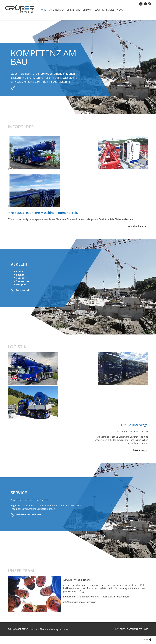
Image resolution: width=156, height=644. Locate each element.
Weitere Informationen (29, 514)
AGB (146, 629)
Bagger (20, 275)
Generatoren (23, 281)
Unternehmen (56, 10)
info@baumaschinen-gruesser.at (52, 629)
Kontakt (120, 629)
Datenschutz (134, 629)
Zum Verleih (23, 290)
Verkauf (87, 10)
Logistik (99, 10)
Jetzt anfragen (141, 450)
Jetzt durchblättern (138, 226)
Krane (19, 271)
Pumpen (21, 284)
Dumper (21, 278)
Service (110, 10)
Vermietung (74, 10)
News (120, 10)
